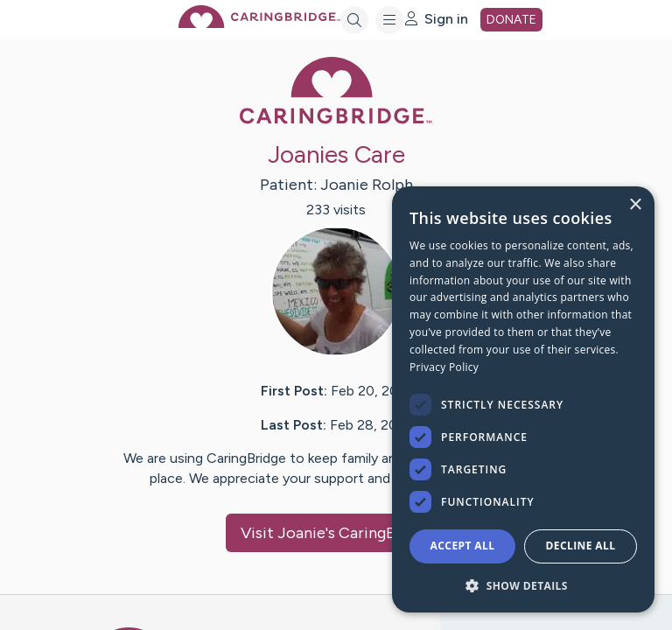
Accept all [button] (463, 546)
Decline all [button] (581, 546)
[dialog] (523, 399)
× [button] (635, 205)
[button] (523, 585)
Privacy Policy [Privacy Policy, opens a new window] (444, 367)
